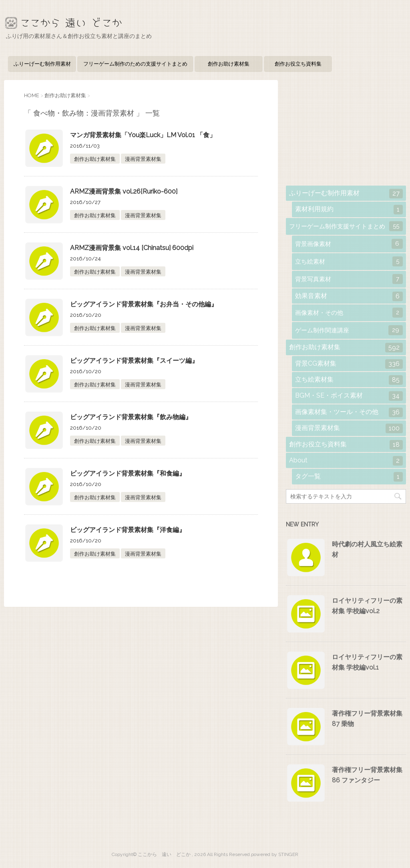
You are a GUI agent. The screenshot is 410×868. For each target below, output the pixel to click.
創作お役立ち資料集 (298, 64)
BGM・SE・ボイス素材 (349, 396)
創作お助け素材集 (229, 64)
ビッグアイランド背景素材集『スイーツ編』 (134, 361)
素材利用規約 (349, 210)
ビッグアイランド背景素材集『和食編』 (128, 473)
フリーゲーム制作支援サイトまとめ (346, 226)
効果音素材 (349, 296)
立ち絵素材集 (349, 380)
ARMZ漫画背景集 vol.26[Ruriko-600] (124, 191)
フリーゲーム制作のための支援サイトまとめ (135, 64)
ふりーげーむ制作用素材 (42, 64)
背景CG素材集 (349, 364)
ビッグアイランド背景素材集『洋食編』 (128, 530)
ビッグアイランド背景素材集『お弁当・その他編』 (144, 304)
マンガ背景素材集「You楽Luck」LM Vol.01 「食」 (143, 135)
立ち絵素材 (349, 261)
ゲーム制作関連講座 (349, 330)
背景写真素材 (349, 279)
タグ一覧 (349, 477)
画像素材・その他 (349, 313)
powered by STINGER (275, 854)
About (346, 461)
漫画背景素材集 (143, 159)
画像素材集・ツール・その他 (349, 412)
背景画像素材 (349, 244)
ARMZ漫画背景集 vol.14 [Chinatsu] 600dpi (132, 248)
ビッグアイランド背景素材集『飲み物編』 (131, 417)
